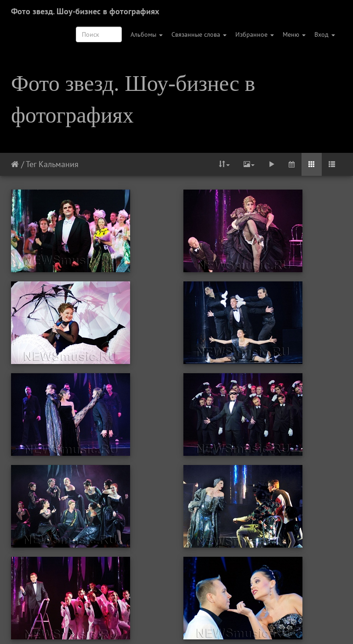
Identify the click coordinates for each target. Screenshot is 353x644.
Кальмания (59, 164)
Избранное (255, 34)
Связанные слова (199, 34)
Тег (31, 164)
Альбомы (147, 34)
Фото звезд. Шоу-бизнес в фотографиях (85, 11)
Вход (325, 34)
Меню (294, 34)
